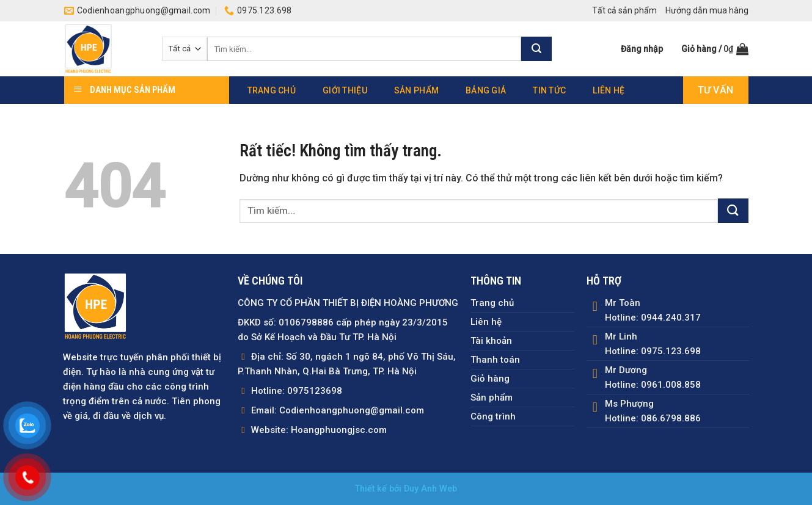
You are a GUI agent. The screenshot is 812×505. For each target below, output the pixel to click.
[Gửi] (536, 49)
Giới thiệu (345, 90)
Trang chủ (272, 90)
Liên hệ (609, 90)
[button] (642, 49)
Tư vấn (716, 90)
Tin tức (549, 90)
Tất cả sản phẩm (624, 10)
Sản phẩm (416, 90)
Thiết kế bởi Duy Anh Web (406, 489)
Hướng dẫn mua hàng (707, 10)
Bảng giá (486, 90)
